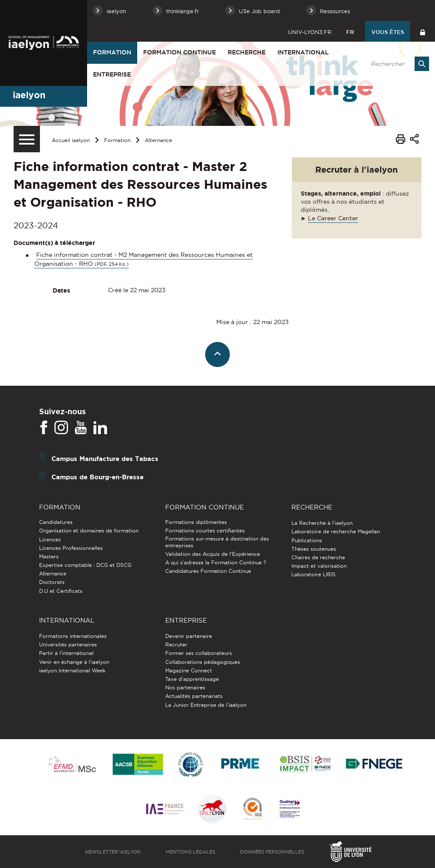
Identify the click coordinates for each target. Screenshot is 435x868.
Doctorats (52, 582)
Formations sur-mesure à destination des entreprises (217, 542)
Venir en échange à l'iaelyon (74, 662)
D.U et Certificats (61, 591)
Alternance (158, 140)
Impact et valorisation (319, 566)
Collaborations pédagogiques (203, 662)
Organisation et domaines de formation (89, 531)
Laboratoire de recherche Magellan (336, 531)
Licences (50, 539)
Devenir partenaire (189, 636)
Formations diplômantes (196, 522)
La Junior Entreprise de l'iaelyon (206, 705)
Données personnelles (272, 852)
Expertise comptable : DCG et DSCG (85, 565)
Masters (49, 556)
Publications (307, 540)
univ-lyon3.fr (310, 32)
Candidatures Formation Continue (208, 571)
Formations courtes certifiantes (205, 531)
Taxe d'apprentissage (192, 679)
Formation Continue (179, 52)
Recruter (176, 645)
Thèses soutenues (314, 549)
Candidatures (56, 522)
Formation (112, 52)
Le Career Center (333, 218)
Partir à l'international (66, 653)
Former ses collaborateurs (199, 653)
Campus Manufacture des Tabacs (105, 459)
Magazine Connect (189, 670)
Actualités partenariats (194, 696)
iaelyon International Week (72, 670)
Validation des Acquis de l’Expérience (213, 554)
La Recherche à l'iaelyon (322, 523)
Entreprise (112, 74)
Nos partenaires (185, 687)
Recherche (247, 52)
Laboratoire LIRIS (314, 574)
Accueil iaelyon (71, 140)
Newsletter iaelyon (113, 852)
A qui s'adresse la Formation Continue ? (216, 562)
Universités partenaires (68, 645)
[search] (395, 64)
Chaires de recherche (318, 557)
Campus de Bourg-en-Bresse (97, 477)
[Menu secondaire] (27, 139)
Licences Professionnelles (71, 548)
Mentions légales (191, 852)
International (303, 52)
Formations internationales (73, 636)
